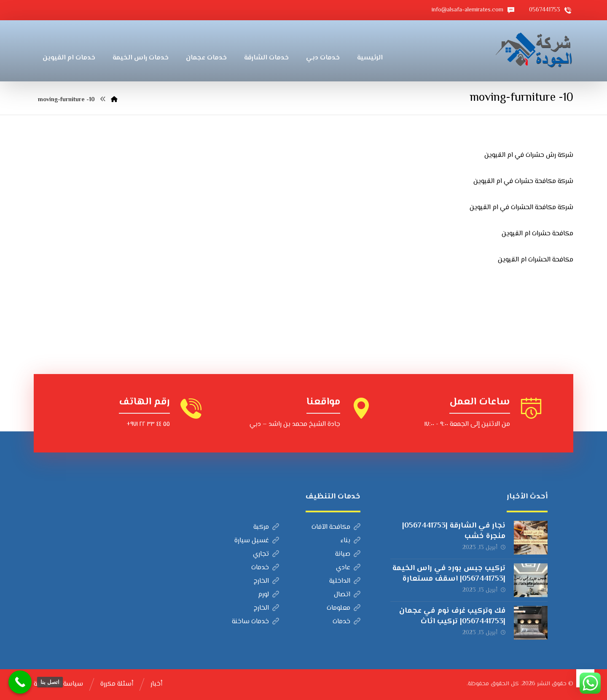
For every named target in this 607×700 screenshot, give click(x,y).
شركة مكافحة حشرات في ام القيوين (523, 182)
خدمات (265, 568)
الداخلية (345, 581)
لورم (269, 595)
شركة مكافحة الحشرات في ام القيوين (521, 208)
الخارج (266, 581)
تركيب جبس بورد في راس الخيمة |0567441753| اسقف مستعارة (449, 574)
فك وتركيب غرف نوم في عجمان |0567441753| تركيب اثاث (452, 616)
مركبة (266, 527)
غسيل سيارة (257, 541)
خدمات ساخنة (255, 622)
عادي (348, 568)
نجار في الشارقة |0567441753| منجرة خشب (454, 531)
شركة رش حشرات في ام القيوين (529, 155)
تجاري (266, 554)
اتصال (347, 595)
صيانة (348, 554)
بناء (351, 541)
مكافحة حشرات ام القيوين (537, 234)
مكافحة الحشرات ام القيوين (536, 260)
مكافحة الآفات (336, 527)
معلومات (344, 608)
